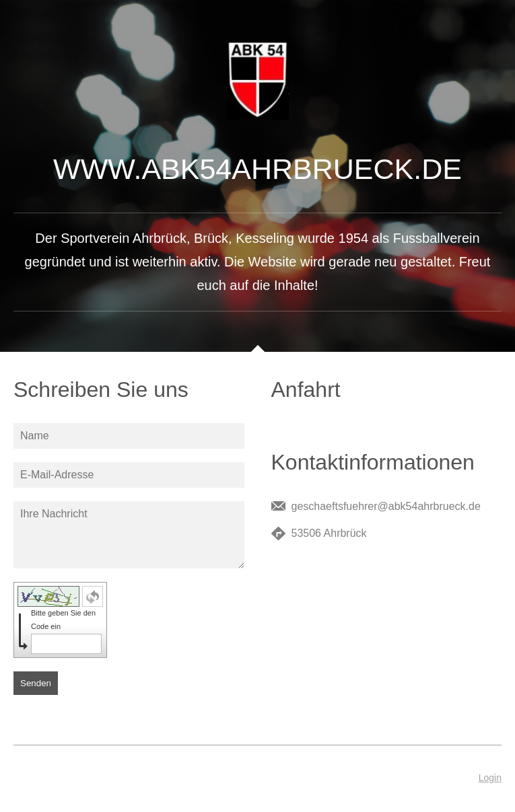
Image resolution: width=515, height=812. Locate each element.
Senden (36, 683)
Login (490, 778)
